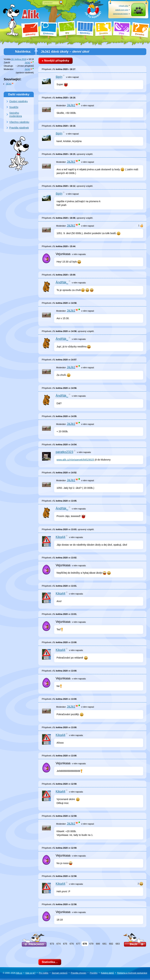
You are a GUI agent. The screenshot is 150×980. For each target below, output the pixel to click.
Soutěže (14, 107)
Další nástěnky (19, 94)
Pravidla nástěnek (19, 128)
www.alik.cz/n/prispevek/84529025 (75, 460)
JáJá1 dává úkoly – (65, 51)
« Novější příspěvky (57, 61)
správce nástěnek (25, 73)
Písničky (94, 974)
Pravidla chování (79, 974)
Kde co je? (31, 974)
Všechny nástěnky (19, 122)
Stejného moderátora (16, 115)
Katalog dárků (107, 974)
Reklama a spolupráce (132, 974)
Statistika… (51, 963)
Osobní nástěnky (19, 101)
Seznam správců (60, 974)
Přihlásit (138, 14)
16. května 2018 (19, 59)
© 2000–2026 (12, 974)
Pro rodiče (44, 974)
